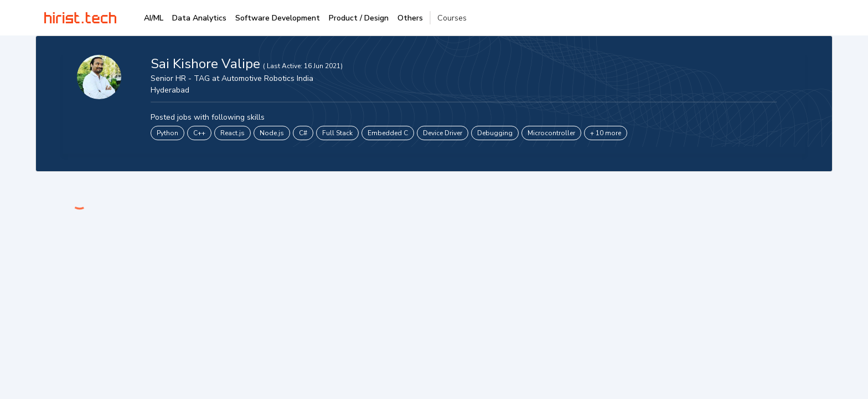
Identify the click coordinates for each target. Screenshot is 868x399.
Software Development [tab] (278, 18)
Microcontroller (551, 133)
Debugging (495, 133)
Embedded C (388, 133)
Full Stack (337, 133)
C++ (199, 133)
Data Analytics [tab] (199, 18)
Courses (452, 18)
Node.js (272, 133)
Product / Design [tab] (359, 18)
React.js (232, 133)
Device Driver (443, 133)
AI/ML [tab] (154, 18)
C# (303, 133)
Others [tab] (410, 18)
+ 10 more (606, 133)
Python (167, 133)
